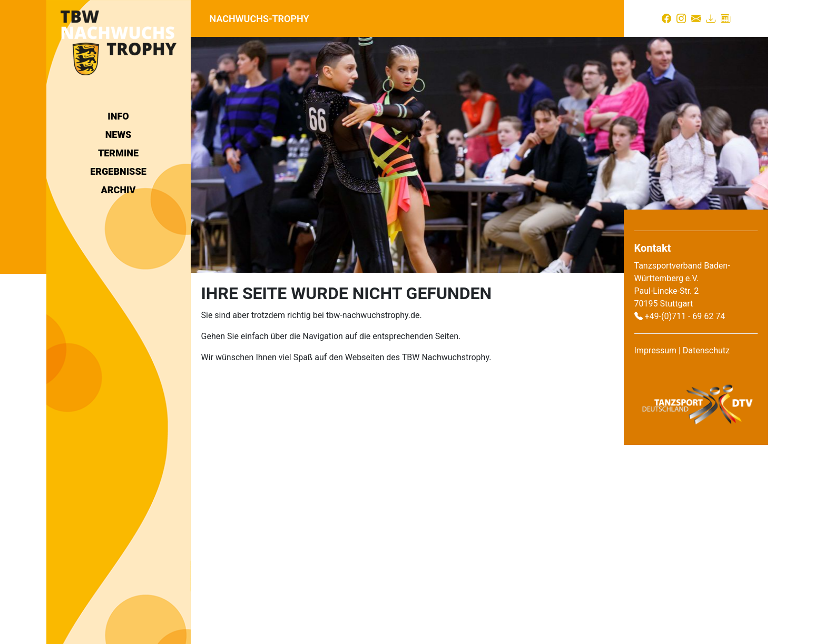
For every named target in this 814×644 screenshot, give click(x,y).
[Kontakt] (696, 18)
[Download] (711, 18)
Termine (118, 153)
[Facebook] (666, 18)
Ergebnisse (118, 171)
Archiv (119, 190)
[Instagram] (681, 18)
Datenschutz (706, 350)
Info (118, 116)
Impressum (656, 350)
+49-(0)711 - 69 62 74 (685, 316)
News (119, 135)
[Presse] (725, 18)
